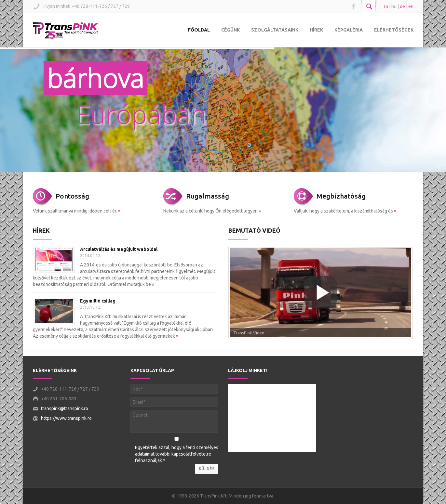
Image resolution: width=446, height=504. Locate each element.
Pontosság (72, 196)
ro (386, 6)
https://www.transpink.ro (66, 418)
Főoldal (199, 30)
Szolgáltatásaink (275, 30)
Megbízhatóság (341, 196)
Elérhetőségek (394, 30)
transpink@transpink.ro (65, 408)
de (402, 6)
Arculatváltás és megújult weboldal (119, 249)
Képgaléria (349, 30)
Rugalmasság (208, 196)
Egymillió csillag (98, 301)
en (411, 6)
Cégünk (230, 30)
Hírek (316, 30)
